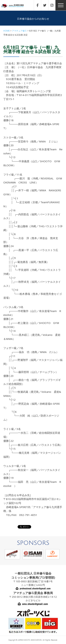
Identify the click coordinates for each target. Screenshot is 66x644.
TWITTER (46, 5)
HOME (7, 31)
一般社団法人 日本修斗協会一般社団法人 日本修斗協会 (15, 6)
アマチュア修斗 (19, 31)
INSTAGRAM (54, 5)
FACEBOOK (39, 5)
